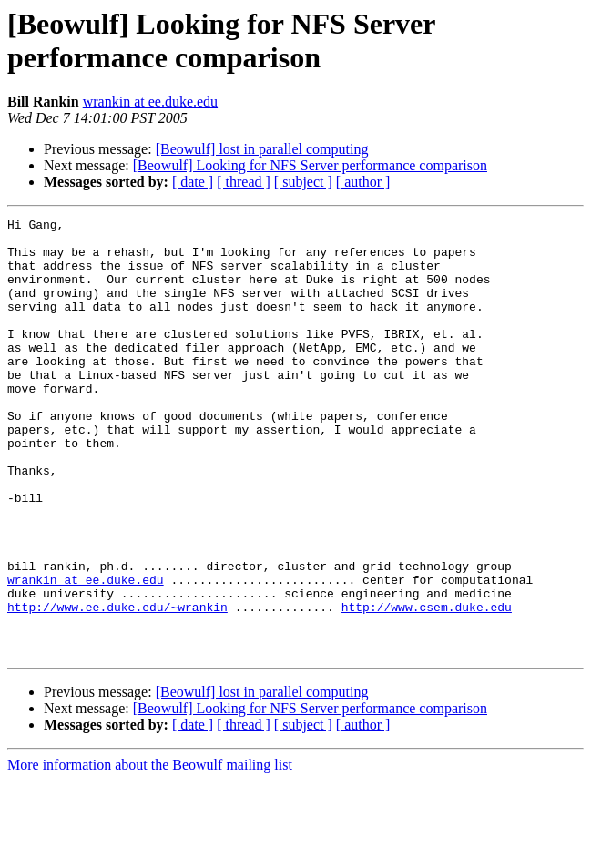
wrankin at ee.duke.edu (150, 102)
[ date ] (193, 182)
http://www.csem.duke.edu (427, 686)
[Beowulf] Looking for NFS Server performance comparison (310, 165)
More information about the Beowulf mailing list (150, 852)
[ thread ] (244, 182)
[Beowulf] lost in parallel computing (262, 149)
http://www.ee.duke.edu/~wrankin (117, 686)
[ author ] (363, 182)
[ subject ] (303, 182)
